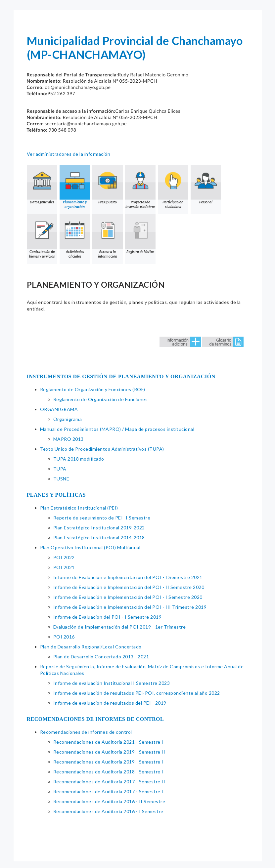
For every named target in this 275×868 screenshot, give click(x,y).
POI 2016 (64, 637)
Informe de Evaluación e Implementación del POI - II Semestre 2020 (129, 587)
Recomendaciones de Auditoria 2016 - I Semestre (108, 811)
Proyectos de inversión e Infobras (140, 187)
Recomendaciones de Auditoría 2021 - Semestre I (108, 742)
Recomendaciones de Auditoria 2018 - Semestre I (108, 772)
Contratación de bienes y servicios (42, 236)
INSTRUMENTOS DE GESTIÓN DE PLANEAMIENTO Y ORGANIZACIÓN (121, 376)
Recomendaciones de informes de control (86, 732)
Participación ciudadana (173, 187)
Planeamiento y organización (75, 187)
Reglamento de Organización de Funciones (101, 399)
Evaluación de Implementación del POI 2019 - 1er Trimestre (120, 627)
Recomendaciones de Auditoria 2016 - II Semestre (109, 801)
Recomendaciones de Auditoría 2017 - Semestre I (108, 791)
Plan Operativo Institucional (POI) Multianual (90, 547)
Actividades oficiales (75, 236)
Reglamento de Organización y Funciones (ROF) (93, 389)
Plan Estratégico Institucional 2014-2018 (99, 537)
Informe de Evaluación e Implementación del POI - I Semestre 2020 (128, 597)
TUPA (60, 469)
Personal (206, 184)
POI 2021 (64, 567)
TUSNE (61, 479)
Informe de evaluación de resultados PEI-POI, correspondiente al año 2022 (137, 693)
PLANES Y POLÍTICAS (56, 495)
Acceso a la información (108, 236)
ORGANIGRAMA (59, 409)
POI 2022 (64, 557)
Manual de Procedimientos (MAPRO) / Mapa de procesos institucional (117, 429)
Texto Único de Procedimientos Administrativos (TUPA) (102, 449)
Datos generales (42, 184)
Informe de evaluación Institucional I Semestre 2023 (112, 683)
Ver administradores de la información (69, 154)
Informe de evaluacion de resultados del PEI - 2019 (110, 703)
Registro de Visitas (140, 234)
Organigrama (68, 419)
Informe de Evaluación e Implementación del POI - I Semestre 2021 (128, 577)
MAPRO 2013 (69, 439)
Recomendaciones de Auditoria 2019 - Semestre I (108, 762)
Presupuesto (108, 184)
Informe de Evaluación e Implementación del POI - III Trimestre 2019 (130, 607)
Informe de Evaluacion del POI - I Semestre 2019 (108, 617)
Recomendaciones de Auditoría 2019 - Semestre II (109, 752)
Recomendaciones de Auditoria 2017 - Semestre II (109, 782)
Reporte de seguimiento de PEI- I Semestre (102, 518)
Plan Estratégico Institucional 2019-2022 (99, 528)
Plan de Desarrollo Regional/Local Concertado (91, 647)
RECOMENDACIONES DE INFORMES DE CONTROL (95, 719)
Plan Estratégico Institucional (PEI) (79, 508)
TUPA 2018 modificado (79, 459)
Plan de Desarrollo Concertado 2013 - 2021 (101, 657)
